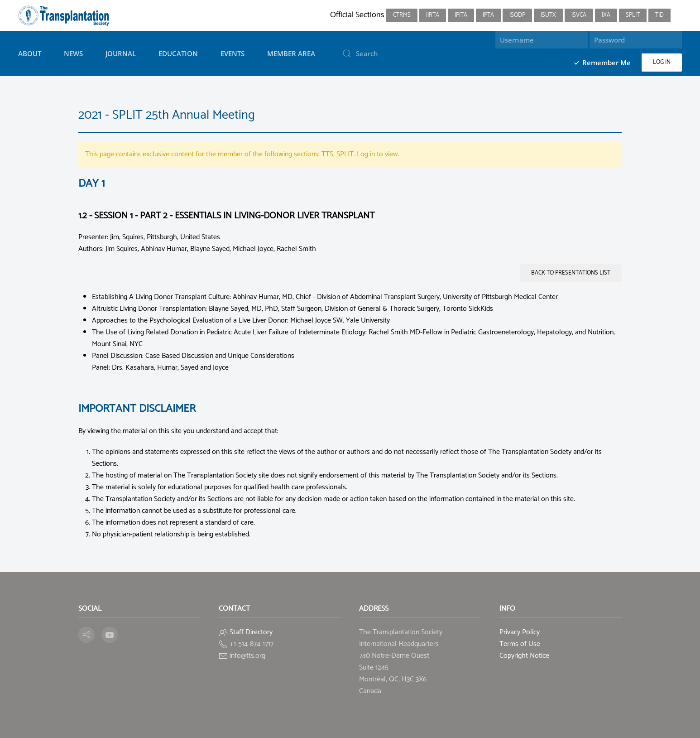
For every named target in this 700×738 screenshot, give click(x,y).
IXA (606, 15)
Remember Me (602, 63)
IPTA (488, 15)
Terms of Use (520, 644)
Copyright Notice (524, 656)
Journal (121, 53)
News (73, 53)
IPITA (461, 15)
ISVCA (579, 15)
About (30, 53)
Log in (662, 62)
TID (659, 15)
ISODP (517, 15)
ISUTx (548, 15)
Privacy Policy (520, 632)
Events (233, 53)
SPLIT (633, 15)
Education (178, 53)
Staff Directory (251, 632)
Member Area (291, 53)
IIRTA (433, 15)
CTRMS (402, 15)
